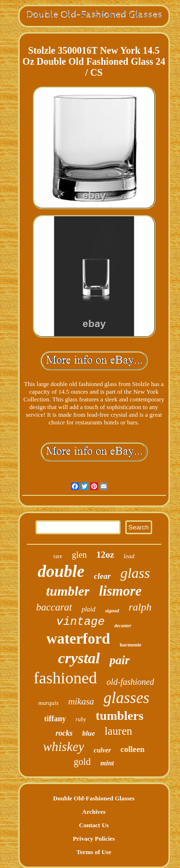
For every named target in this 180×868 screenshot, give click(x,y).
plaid (89, 609)
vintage (80, 622)
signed (112, 610)
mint (107, 763)
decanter (123, 626)
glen (79, 555)
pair (120, 660)
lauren (118, 731)
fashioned (65, 678)
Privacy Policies (94, 839)
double (61, 571)
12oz (105, 555)
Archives (94, 812)
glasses (126, 698)
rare (58, 556)
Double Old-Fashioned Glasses (94, 798)
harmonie (130, 645)
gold (83, 762)
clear (102, 576)
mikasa (81, 701)
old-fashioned (130, 682)
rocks (64, 733)
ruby (81, 719)
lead (129, 556)
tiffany (55, 719)
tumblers (120, 716)
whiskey (64, 747)
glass (135, 573)
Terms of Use (94, 852)
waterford (78, 639)
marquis (48, 703)
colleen (132, 749)
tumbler (68, 591)
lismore (120, 591)
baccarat (54, 607)
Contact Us (94, 825)
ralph (140, 607)
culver (102, 750)
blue (89, 733)
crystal (79, 658)
